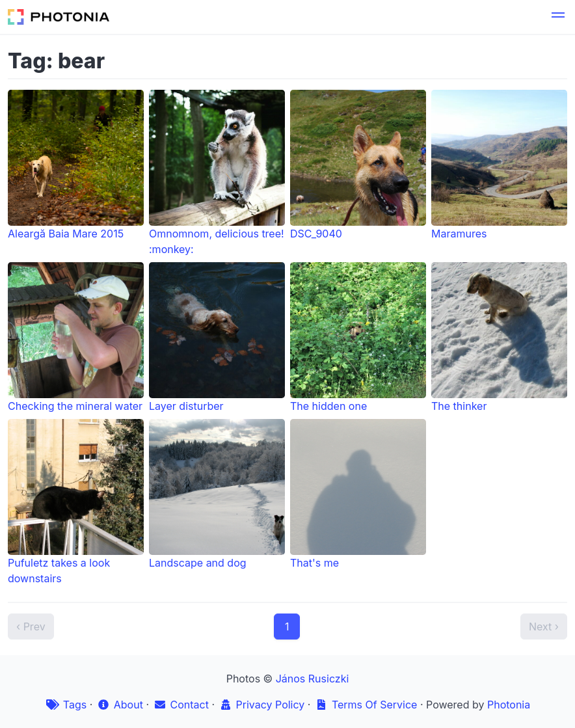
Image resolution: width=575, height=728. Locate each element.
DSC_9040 (358, 165)
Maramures (499, 165)
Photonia (509, 705)
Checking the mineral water (76, 337)
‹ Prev (31, 627)
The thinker (499, 337)
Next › (544, 627)
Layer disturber (217, 337)
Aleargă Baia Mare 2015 (76, 165)
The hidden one (358, 337)
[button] (558, 17)
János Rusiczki (313, 679)
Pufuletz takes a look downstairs (76, 502)
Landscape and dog (217, 494)
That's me (358, 494)
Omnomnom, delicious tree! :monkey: (217, 173)
